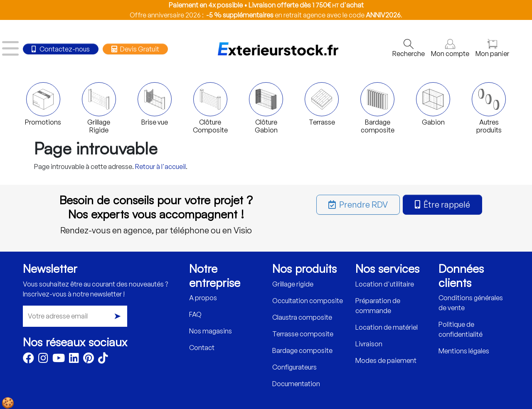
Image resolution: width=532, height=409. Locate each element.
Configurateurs (294, 367)
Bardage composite (302, 350)
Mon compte (450, 48)
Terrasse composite (303, 334)
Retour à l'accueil (160, 167)
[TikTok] (103, 360)
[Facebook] (28, 360)
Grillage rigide (293, 284)
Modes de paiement (386, 360)
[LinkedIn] (74, 360)
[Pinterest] (89, 360)
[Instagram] (43, 360)
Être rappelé (442, 204)
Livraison (369, 344)
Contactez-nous (61, 49)
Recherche (409, 48)
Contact (202, 348)
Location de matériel (387, 327)
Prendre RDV (358, 204)
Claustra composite (302, 317)
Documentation (296, 384)
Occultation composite (308, 301)
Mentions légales (464, 351)
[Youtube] (59, 360)
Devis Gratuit (135, 49)
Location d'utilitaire (385, 284)
